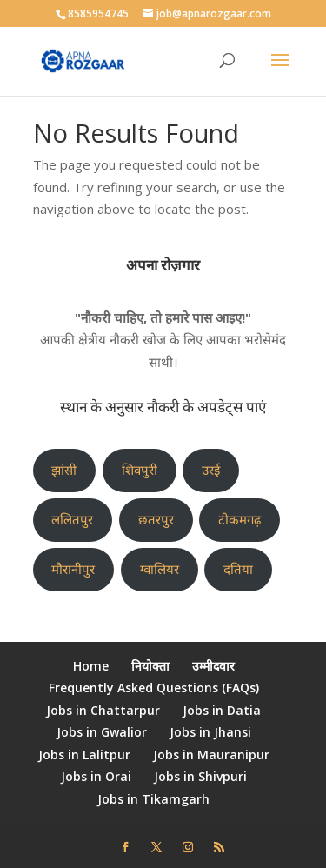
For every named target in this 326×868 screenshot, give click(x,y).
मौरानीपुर (73, 569)
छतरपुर (156, 519)
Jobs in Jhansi (210, 732)
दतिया (238, 569)
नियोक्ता (150, 666)
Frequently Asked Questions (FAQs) (154, 688)
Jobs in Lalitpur (84, 754)
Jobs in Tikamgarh (153, 799)
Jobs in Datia (222, 710)
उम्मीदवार (213, 666)
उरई (211, 470)
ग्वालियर (160, 569)
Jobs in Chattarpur (103, 710)
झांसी (64, 470)
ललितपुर (72, 519)
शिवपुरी (140, 470)
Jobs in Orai (96, 776)
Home (91, 666)
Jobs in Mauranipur (211, 754)
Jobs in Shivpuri (200, 776)
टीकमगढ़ (240, 519)
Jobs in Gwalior (102, 732)
